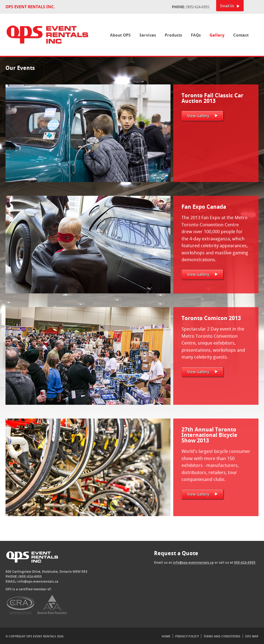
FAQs (196, 35)
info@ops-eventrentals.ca (38, 581)
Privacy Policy (187, 636)
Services (148, 35)
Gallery (217, 35)
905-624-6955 (245, 562)
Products (173, 35)
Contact (241, 35)
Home (166, 636)
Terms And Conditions (222, 636)
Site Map (252, 636)
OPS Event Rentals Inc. (30, 7)
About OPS (120, 35)
